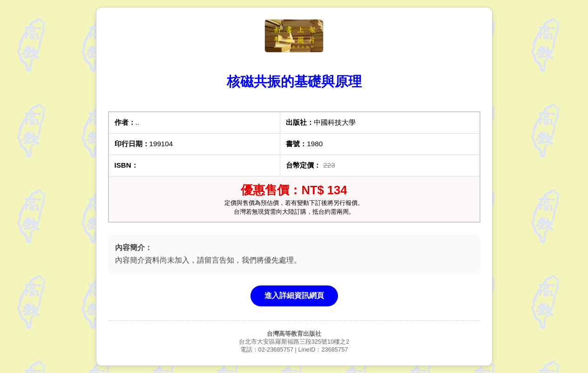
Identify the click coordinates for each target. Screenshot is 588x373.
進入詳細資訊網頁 (294, 295)
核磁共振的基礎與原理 (294, 81)
